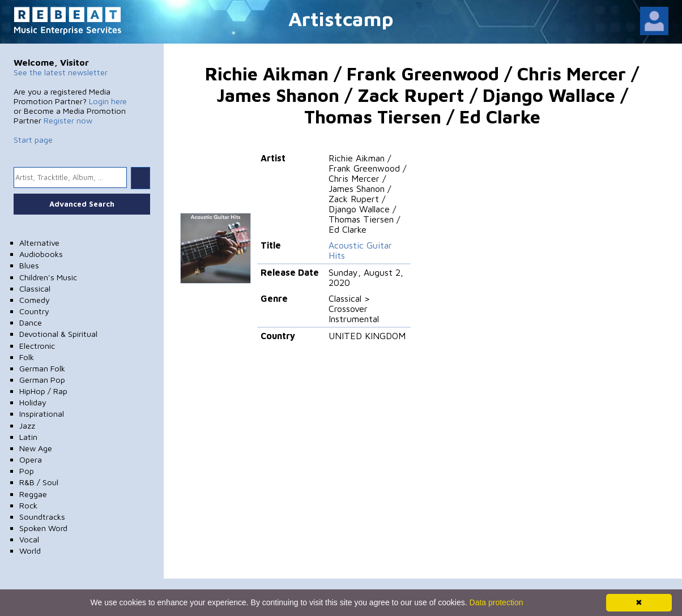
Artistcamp (341, 18)
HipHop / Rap (43, 391)
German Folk (42, 368)
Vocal (29, 539)
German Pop (42, 380)
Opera (31, 459)
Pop (27, 471)
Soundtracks (42, 517)
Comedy (35, 300)
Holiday (33, 402)
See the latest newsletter (61, 72)
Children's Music (48, 277)
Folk (27, 357)
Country (34, 311)
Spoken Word (43, 528)
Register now (68, 120)
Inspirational (42, 414)
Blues (29, 265)
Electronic (37, 346)
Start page (33, 140)
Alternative (39, 243)
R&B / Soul (39, 482)
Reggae (33, 494)
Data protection (496, 602)
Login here (108, 101)
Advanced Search (82, 204)
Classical (35, 288)
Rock (28, 505)
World (30, 551)
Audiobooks (41, 254)
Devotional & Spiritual (58, 334)
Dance (31, 322)
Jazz (27, 425)
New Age (36, 448)
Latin (28, 437)
